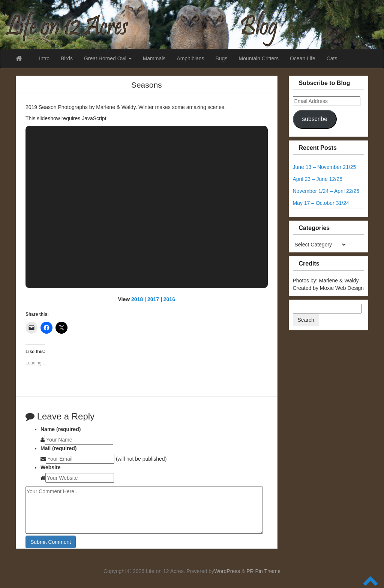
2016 (169, 299)
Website (50, 467)
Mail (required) (58, 448)
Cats (332, 58)
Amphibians (190, 58)
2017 (153, 299)
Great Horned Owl (108, 58)
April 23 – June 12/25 (318, 179)
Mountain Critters (259, 58)
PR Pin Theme (263, 571)
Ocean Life (303, 58)
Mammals (154, 58)
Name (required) (61, 429)
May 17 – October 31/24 (321, 203)
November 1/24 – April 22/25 (326, 191)
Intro (44, 58)
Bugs (221, 58)
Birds (67, 58)
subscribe (314, 119)
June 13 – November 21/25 (325, 167)
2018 (137, 299)
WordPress (227, 571)
